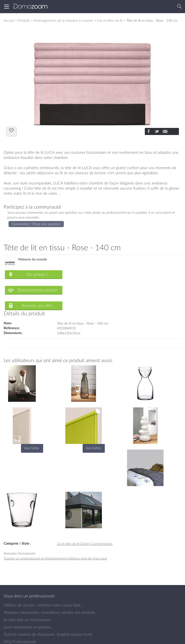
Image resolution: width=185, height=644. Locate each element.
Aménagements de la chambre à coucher (64, 20)
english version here (74, 634)
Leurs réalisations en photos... (28, 627)
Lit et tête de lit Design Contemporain (85, 543)
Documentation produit (37, 290)
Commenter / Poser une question (36, 224)
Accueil (9, 20)
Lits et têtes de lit (110, 20)
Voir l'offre (31, 448)
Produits (24, 20)
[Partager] (148, 132)
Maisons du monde (33, 259)
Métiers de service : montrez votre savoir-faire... (44, 605)
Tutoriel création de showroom (29, 634)
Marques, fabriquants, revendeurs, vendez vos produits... (51, 612)
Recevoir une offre (37, 306)
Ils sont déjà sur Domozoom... (28, 620)
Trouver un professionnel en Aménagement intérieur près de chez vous (55, 558)
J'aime (11, 131)
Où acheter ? (37, 274)
